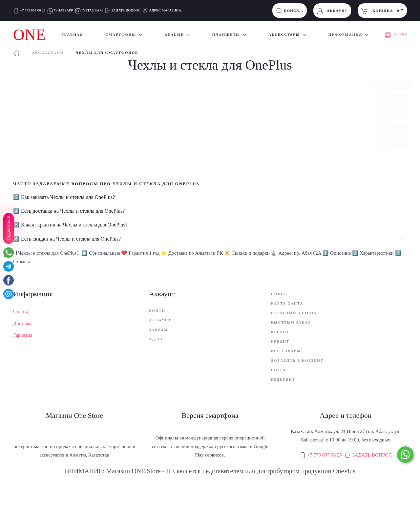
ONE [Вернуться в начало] (29, 35)
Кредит (280, 332)
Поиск (279, 294)
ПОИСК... (290, 11)
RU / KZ (396, 35)
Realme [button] (177, 35)
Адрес (157, 339)
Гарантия (23, 335)
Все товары (286, 351)
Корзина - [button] (382, 11)
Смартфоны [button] (124, 35)
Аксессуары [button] (287, 35)
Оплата (21, 311)
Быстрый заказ (291, 322)
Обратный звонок (294, 313)
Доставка (23, 323)
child (278, 370)
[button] (210, 197)
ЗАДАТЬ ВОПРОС (126, 10)
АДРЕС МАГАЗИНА (165, 10)
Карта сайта (287, 303)
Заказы (158, 330)
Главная (72, 34)
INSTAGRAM (92, 10)
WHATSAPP (64, 10)
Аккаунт (332, 11)
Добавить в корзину (297, 360)
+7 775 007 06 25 (33, 10)
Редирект (283, 379)
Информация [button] (348, 35)
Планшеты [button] (229, 35)
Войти (157, 310)
